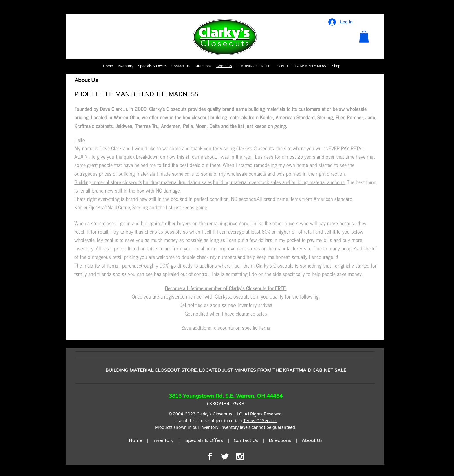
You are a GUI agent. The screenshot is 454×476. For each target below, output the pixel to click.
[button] (364, 37)
